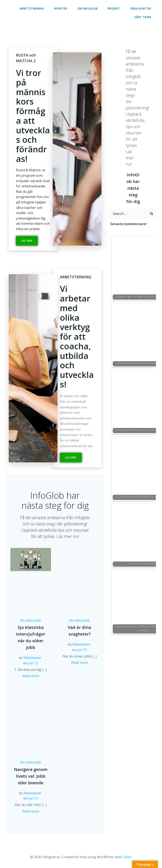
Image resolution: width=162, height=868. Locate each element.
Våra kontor (140, 8)
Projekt (114, 8)
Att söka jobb (31, 620)
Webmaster (33, 658)
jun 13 (33, 663)
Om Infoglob (87, 8)
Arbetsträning (32, 8)
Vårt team (143, 17)
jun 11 (33, 798)
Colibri (127, 857)
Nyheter (61, 8)
